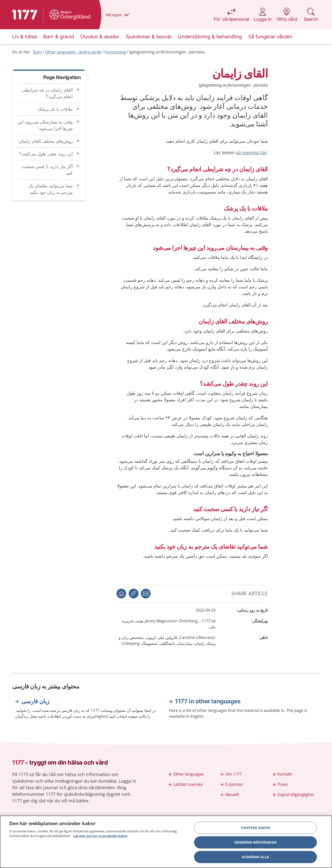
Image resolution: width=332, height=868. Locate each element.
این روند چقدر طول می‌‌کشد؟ (46, 154)
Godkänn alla (255, 858)
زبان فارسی (35, 701)
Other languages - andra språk (73, 52)
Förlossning (115, 52)
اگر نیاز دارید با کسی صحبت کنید (47, 170)
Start (37, 52)
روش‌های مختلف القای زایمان (46, 141)
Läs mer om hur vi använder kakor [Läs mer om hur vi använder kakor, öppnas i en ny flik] (100, 837)
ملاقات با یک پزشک (55, 109)
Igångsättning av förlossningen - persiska (167, 52)
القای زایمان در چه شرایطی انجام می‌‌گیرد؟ (47, 93)
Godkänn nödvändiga (255, 843)
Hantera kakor (255, 829)
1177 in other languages (208, 701)
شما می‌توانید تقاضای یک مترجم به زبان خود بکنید (51, 189)
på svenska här (251, 152)
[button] (121, 594)
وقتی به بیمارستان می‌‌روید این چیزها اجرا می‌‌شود (45, 125)
